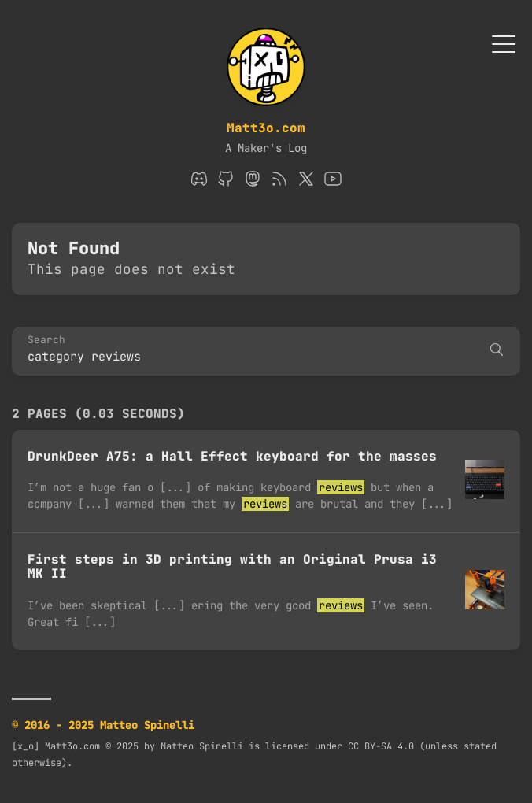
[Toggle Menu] (504, 43)
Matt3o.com (266, 128)
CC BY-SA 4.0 (381, 746)
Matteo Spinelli (202, 746)
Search (46, 340)
